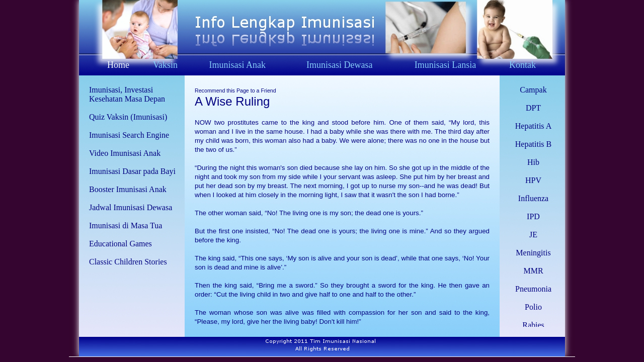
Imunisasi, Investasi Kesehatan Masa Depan (127, 94)
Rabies (533, 325)
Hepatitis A (533, 126)
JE (533, 235)
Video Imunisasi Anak (125, 153)
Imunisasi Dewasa (339, 65)
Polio (533, 307)
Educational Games (120, 244)
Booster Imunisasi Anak (128, 189)
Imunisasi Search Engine (129, 135)
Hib (533, 162)
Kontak (522, 65)
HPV (533, 180)
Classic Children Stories (128, 262)
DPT (533, 108)
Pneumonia (533, 289)
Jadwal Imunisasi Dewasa (131, 207)
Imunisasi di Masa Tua (126, 225)
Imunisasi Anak (237, 65)
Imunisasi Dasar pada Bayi (132, 171)
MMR (533, 271)
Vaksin (165, 65)
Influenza (533, 198)
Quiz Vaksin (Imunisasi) (128, 117)
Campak (533, 90)
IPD (533, 216)
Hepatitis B (533, 144)
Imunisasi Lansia (445, 65)
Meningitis (533, 253)
